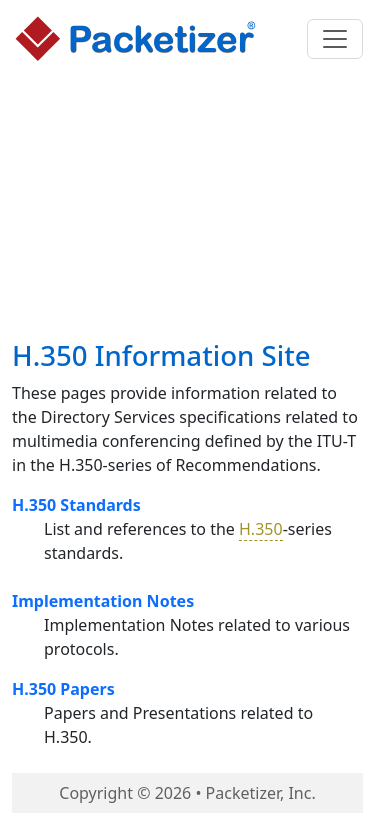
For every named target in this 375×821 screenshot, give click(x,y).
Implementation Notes (103, 601)
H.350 (261, 529)
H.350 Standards (76, 505)
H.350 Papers (63, 689)
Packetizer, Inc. (261, 793)
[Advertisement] (188, 206)
